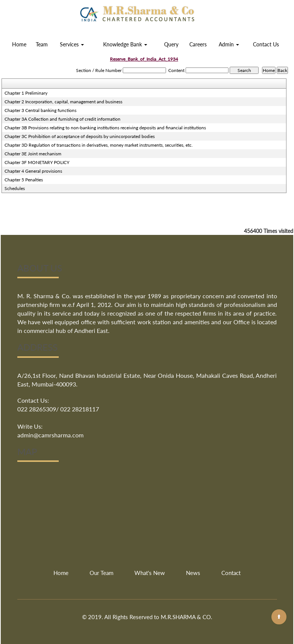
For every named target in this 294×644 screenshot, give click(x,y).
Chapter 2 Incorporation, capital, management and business (63, 102)
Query (171, 44)
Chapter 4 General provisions (33, 171)
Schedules (15, 188)
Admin (229, 44)
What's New (150, 573)
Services (72, 44)
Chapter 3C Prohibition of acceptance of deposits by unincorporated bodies (80, 136)
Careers (198, 44)
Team (42, 44)
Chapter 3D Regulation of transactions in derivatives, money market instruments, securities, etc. (99, 145)
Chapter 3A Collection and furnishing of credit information (62, 119)
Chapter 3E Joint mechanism (33, 154)
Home (19, 44)
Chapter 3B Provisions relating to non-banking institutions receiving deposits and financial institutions (105, 128)
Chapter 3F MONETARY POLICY (37, 162)
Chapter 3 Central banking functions (40, 110)
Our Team (101, 573)
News (193, 573)
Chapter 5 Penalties (24, 180)
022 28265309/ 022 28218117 (58, 409)
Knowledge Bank (125, 44)
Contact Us (266, 44)
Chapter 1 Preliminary (26, 93)
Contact (231, 573)
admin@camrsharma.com (50, 435)
